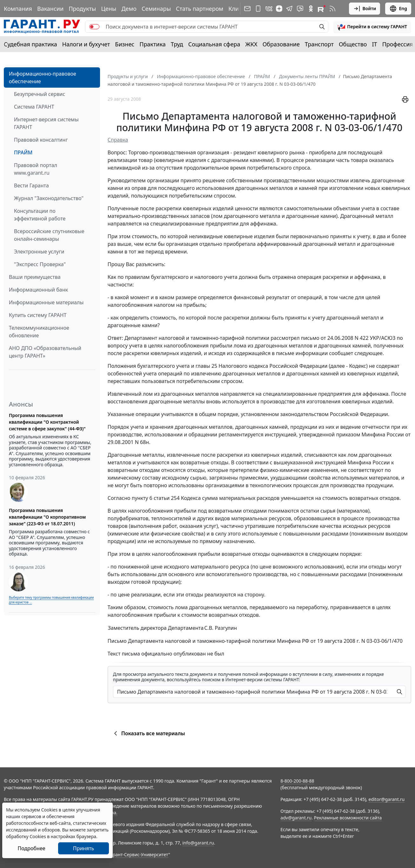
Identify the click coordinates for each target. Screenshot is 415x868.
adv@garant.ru (296, 818)
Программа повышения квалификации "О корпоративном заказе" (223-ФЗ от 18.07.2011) (47, 517)
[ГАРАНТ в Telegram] (289, 9)
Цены (109, 9)
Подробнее (31, 848)
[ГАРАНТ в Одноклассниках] (311, 9)
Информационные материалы (46, 302)
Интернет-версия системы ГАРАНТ (46, 123)
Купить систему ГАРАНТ (38, 315)
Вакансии (50, 9)
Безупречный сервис (40, 94)
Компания (18, 9)
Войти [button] (365, 9)
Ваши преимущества (35, 277)
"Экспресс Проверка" (40, 264)
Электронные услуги (39, 252)
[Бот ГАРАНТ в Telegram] (300, 9)
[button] (372, 27)
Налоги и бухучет (86, 44)
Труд (177, 44)
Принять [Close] (84, 848)
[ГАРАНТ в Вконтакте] (269, 9)
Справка (118, 140)
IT (375, 44)
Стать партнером (200, 9)
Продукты (82, 9)
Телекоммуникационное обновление (39, 332)
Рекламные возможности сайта (348, 818)
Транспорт (319, 44)
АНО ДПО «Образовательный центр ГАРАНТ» (45, 352)
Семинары (156, 9)
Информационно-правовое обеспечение (43, 77)
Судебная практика (30, 44)
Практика (152, 44)
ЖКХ (251, 44)
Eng (398, 9)
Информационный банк (38, 290)
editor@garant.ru (387, 799)
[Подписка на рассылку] (247, 9)
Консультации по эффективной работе (40, 215)
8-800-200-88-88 (297, 781)
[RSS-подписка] (332, 9)
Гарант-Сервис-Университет (138, 855)
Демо (129, 9)
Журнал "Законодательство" (49, 198)
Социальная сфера (214, 44)
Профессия (398, 44)
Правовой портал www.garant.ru (36, 169)
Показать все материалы (148, 733)
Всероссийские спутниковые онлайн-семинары (49, 235)
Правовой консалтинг (41, 140)
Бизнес (125, 44)
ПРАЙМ (23, 152)
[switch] (94, 27)
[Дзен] (279, 9)
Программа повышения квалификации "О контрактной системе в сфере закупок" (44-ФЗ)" (47, 422)
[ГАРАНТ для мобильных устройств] (258, 9)
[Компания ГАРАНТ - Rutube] (322, 9)
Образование (281, 44)
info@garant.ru (198, 843)
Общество (353, 44)
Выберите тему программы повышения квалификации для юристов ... (51, 600)
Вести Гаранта (31, 185)
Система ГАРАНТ (34, 107)
